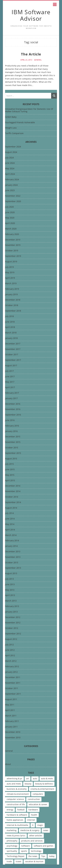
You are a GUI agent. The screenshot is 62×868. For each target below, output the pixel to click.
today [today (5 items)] (52, 856)
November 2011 (13, 683)
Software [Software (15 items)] (26, 846)
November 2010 (13, 738)
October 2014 (12, 497)
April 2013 (10, 595)
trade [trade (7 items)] (9, 861)
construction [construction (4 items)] (34, 799)
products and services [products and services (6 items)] (32, 841)
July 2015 (9, 464)
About (8, 764)
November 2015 (13, 442)
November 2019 (13, 245)
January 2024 (11, 185)
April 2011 (10, 710)
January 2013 (11, 612)
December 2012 (13, 617)
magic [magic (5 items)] (40, 825)
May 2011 (10, 705)
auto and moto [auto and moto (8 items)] (14, 784)
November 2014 (13, 491)
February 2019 (12, 289)
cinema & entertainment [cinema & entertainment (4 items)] (42, 789)
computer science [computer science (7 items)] (15, 799)
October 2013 (12, 563)
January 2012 (11, 672)
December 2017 (13, 344)
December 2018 (13, 300)
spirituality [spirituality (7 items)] (12, 851)
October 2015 (12, 448)
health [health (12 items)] (34, 815)
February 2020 (12, 234)
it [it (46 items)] (33, 825)
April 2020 (10, 223)
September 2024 (13, 147)
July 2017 (9, 371)
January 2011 (11, 727)
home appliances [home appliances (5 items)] (15, 820)
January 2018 (11, 338)
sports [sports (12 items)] (24, 851)
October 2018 (12, 305)
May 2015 (10, 475)
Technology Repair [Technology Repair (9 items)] (16, 856)
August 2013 (11, 573)
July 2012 (9, 645)
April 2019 (10, 278)
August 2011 (11, 699)
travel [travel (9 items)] (18, 861)
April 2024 (10, 174)
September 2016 (13, 415)
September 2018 (13, 311)
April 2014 (10, 530)
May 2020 (10, 218)
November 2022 (13, 196)
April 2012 (10, 656)
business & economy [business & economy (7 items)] (17, 789)
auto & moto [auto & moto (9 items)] (47, 778)
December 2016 (13, 404)
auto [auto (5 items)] (35, 778)
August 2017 (11, 366)
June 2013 (10, 584)
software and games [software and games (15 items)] (44, 846)
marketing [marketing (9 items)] (12, 830)
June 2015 (10, 470)
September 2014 (13, 502)
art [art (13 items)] (28, 778)
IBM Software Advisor (31, 15)
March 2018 (11, 333)
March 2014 (11, 535)
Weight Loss (11, 128)
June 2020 (10, 212)
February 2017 (12, 393)
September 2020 (13, 201)
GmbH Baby (11, 117)
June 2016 (10, 420)
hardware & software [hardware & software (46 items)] (17, 815)
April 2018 (10, 327)
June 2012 (10, 650)
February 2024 (12, 180)
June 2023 (10, 190)
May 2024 (10, 169)
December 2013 (13, 552)
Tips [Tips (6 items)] (43, 856)
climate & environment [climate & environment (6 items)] (18, 794)
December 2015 (13, 437)
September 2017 (13, 360)
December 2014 (13, 486)
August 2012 (11, 639)
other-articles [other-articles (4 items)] (36, 836)
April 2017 (10, 387)
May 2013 (10, 590)
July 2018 (9, 316)
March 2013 (11, 601)
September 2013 (13, 568)
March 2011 (11, 716)
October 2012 (12, 628)
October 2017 (12, 355)
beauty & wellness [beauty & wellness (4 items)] (44, 784)
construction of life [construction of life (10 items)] (16, 804)
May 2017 (10, 382)
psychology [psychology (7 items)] (12, 846)
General (38, 60)
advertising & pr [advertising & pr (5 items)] (14, 778)
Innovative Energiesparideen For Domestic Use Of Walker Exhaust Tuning (29, 110)
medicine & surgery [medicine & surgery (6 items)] (30, 830)
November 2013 (13, 557)
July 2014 (9, 513)
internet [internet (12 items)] (31, 820)
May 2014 (10, 524)
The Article (31, 54)
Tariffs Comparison (14, 133)
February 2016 (12, 426)
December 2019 (13, 240)
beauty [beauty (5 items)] (28, 784)
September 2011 (13, 694)
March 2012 (11, 661)
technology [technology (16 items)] (36, 851)
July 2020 (9, 207)
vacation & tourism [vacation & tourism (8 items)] (34, 861)
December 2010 (13, 732)
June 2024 (10, 163)
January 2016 (11, 431)
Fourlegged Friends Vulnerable (20, 122)
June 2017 (10, 377)
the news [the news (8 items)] (33, 856)
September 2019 (13, 256)
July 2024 (9, 158)
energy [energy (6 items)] (10, 810)
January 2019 (11, 295)
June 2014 (10, 519)
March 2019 (11, 284)
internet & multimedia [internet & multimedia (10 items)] (17, 825)
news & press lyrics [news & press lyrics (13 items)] (16, 836)
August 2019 (11, 262)
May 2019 (10, 273)
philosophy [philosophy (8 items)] (12, 841)
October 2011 (12, 688)
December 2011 (13, 677)
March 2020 (11, 229)
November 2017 (13, 349)
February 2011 (12, 721)
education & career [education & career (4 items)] (38, 804)
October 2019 (12, 251)
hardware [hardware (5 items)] (33, 810)
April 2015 (10, 481)
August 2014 (11, 508)
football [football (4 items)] (21, 810)
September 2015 (13, 453)
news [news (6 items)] (46, 830)
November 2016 (13, 409)
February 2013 (12, 606)
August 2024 (11, 152)
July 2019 (9, 267)
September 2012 (13, 634)
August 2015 (11, 459)
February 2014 (12, 541)
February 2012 (12, 667)
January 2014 (11, 546)
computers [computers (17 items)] (38, 794)
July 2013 (9, 579)
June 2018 (10, 322)
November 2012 (13, 623)
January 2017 (11, 398)
